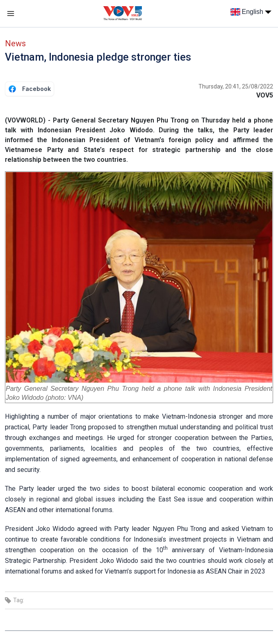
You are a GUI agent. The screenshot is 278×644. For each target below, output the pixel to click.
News (15, 43)
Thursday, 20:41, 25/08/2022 (236, 86)
